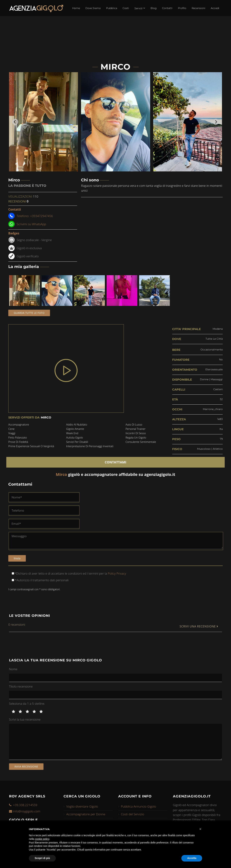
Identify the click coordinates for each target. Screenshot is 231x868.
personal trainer (135, 429)
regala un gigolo (136, 437)
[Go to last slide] (15, 122)
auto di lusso (134, 424)
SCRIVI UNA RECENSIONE (199, 626)
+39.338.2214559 (25, 805)
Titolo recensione (21, 686)
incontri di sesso (136, 433)
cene (11, 429)
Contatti (167, 8)
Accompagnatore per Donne (86, 814)
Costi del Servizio (133, 814)
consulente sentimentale (141, 442)
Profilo (182, 8)
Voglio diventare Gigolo (82, 806)
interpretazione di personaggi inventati (90, 446)
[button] (200, 829)
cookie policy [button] (42, 839)
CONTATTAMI (115, 462)
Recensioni (199, 8)
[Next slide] (216, 122)
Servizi (140, 8)
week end (72, 433)
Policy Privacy (116, 573)
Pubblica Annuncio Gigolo (139, 806)
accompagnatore (19, 424)
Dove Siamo (93, 8)
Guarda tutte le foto (29, 313)
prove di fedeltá (18, 442)
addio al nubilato (77, 424)
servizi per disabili (77, 442)
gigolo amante (75, 429)
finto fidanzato (18, 437)
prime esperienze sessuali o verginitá (31, 446)
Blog (154, 8)
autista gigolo (74, 437)
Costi (126, 8)
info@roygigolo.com (27, 811)
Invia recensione (26, 766)
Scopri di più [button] (42, 858)
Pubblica (112, 8)
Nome (13, 669)
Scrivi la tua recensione (25, 719)
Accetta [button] (192, 858)
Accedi (215, 8)
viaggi (12, 433)
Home (76, 8)
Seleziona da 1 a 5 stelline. (27, 704)
